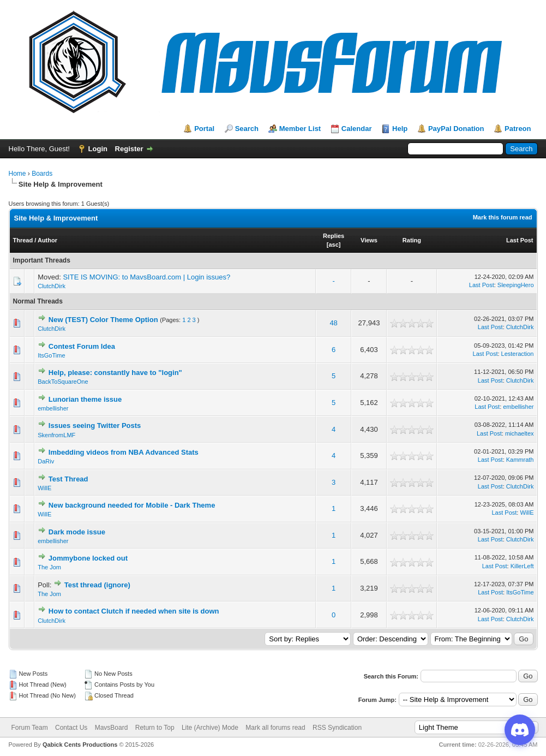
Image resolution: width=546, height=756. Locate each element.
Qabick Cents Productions (80, 745)
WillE (44, 488)
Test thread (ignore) (97, 585)
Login (98, 149)
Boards (42, 174)
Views (369, 240)
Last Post (520, 240)
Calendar (357, 129)
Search (247, 129)
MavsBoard (112, 728)
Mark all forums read (275, 728)
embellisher (53, 408)
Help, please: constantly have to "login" (115, 373)
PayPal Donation (456, 129)
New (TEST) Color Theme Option (103, 320)
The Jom (49, 567)
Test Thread (68, 479)
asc (333, 245)
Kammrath (520, 460)
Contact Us (71, 728)
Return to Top (155, 728)
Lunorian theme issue (85, 399)
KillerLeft (522, 566)
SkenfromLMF (56, 435)
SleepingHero (516, 285)
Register (129, 149)
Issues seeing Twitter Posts (95, 425)
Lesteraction (518, 354)
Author (47, 240)
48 (333, 323)
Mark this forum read (503, 217)
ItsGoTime (51, 355)
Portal (204, 129)
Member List (300, 129)
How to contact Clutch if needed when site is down (134, 611)
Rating (412, 240)
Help (400, 129)
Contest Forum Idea (82, 346)
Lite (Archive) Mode (210, 728)
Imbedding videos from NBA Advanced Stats (124, 452)
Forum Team (30, 728)
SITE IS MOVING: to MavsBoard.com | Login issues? (146, 277)
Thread (23, 240)
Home (17, 174)
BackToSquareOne (63, 382)
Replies (334, 236)
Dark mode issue (77, 532)
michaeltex (520, 433)
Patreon (518, 129)
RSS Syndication (337, 728)
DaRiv (46, 461)
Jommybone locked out (88, 558)
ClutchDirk (52, 286)
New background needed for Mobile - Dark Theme (132, 505)
